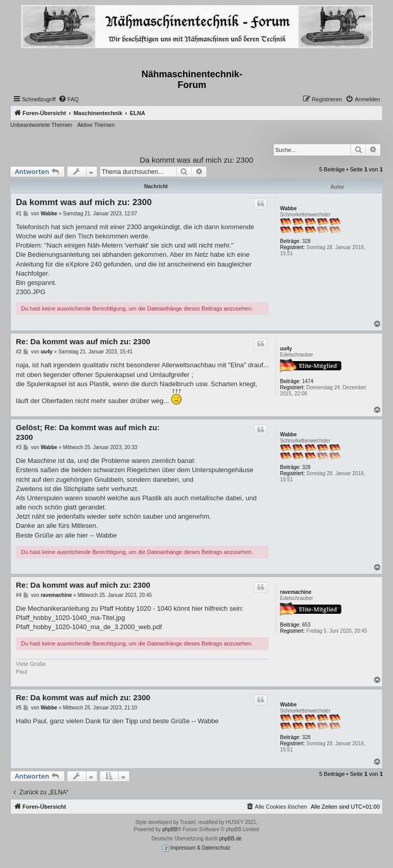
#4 (19, 595)
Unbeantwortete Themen (41, 125)
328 (306, 241)
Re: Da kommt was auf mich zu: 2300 (83, 341)
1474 (308, 381)
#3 (19, 447)
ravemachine (296, 592)
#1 (19, 214)
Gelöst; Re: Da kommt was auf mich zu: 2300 (88, 432)
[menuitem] (69, 99)
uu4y (286, 349)
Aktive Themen (96, 125)
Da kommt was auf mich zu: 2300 (196, 160)
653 (306, 625)
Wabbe (288, 208)
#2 (19, 352)
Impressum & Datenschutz (196, 848)
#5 (19, 708)
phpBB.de (230, 839)
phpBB (170, 829)
